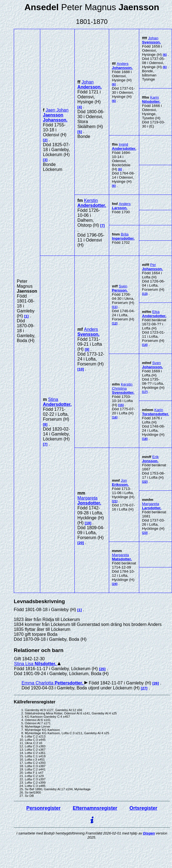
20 (81, 543)
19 (88, 523)
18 (145, 439)
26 (156, 683)
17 (145, 392)
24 (115, 584)
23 (145, 533)
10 (81, 369)
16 (115, 417)
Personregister (43, 808)
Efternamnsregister (95, 808)
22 (145, 482)
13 (145, 294)
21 (115, 501)
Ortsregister (143, 808)
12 (115, 323)
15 (121, 405)
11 (115, 307)
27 (144, 688)
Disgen (149, 833)
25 (102, 669)
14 (145, 345)
